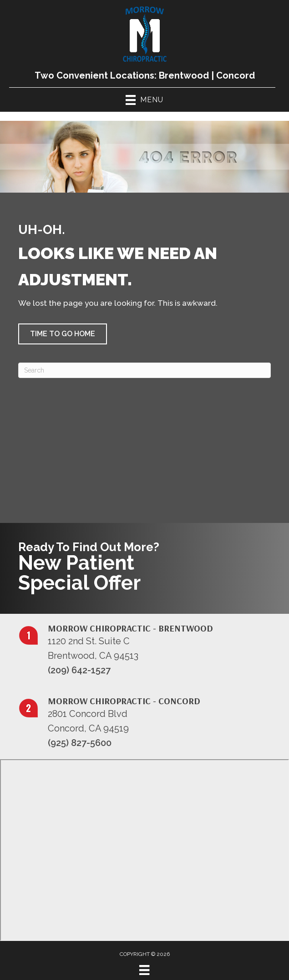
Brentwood (184, 75)
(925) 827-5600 (80, 743)
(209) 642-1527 (79, 670)
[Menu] (144, 970)
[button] (63, 334)
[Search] (144, 370)
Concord (236, 75)
